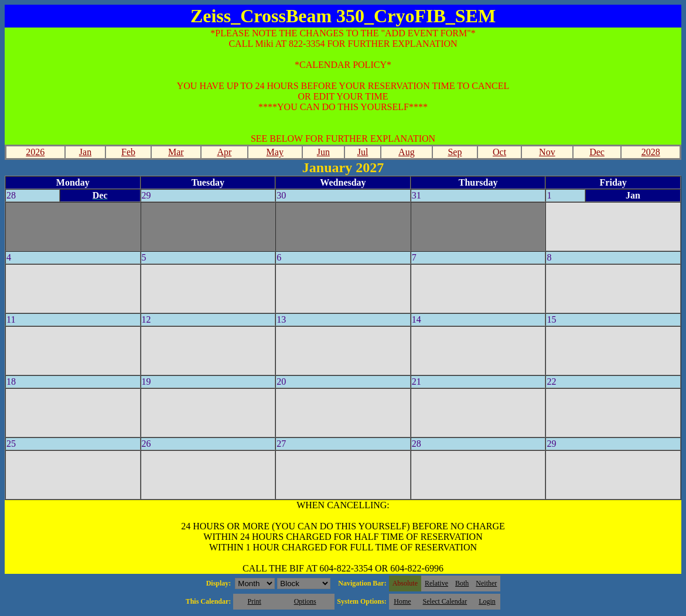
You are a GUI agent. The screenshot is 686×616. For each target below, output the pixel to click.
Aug (407, 152)
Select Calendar (445, 601)
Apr (224, 152)
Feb (128, 152)
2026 (35, 152)
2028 (651, 152)
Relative (436, 583)
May (275, 152)
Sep (455, 152)
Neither (486, 583)
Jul (363, 152)
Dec (597, 152)
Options (305, 601)
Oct (499, 152)
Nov (547, 152)
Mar (176, 152)
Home (402, 601)
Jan (85, 152)
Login (487, 601)
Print (254, 601)
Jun (323, 152)
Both (462, 583)
